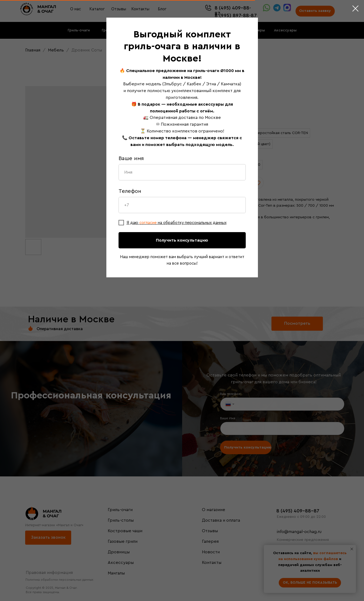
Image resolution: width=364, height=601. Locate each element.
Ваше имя (131, 158)
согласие (149, 223)
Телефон (130, 191)
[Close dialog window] (355, 9)
